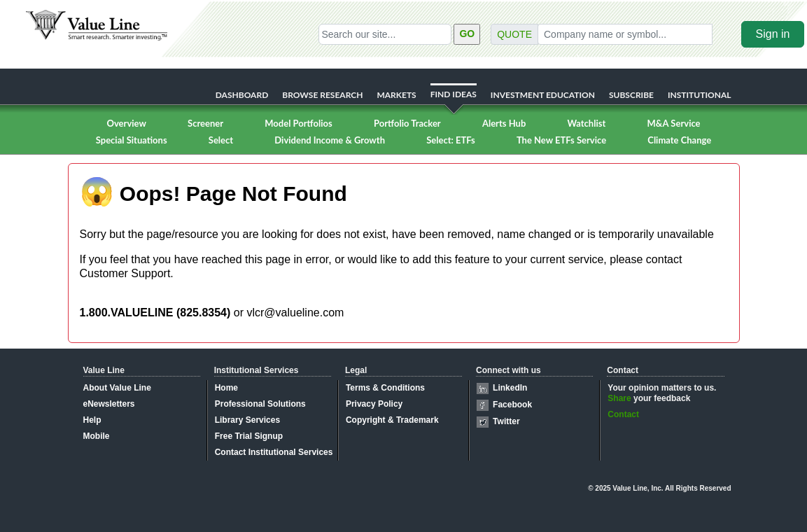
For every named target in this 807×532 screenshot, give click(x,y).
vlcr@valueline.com (295, 313)
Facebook (512, 405)
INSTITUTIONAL (700, 95)
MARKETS (396, 95)
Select (221, 140)
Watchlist (586, 123)
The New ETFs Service (561, 140)
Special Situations (132, 140)
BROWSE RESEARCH (322, 95)
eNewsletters (109, 404)
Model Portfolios (298, 123)
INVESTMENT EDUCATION (543, 95)
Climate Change (679, 140)
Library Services (247, 420)
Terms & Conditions (385, 388)
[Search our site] (385, 34)
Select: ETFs (451, 140)
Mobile (97, 436)
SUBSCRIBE (631, 95)
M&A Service (673, 123)
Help (92, 420)
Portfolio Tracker (407, 123)
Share (619, 398)
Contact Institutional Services (274, 452)
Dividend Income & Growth (330, 140)
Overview (126, 123)
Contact (623, 414)
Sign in (773, 34)
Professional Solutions (260, 404)
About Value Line (117, 388)
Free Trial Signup (249, 436)
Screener (205, 123)
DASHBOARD (242, 95)
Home (226, 388)
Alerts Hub (504, 123)
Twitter (506, 421)
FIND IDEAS (454, 94)
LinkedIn (510, 388)
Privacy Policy (374, 404)
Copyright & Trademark (392, 420)
